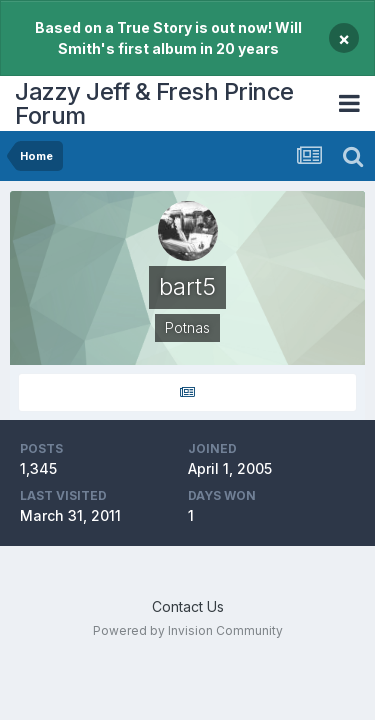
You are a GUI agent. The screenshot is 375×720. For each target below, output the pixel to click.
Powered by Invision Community (188, 630)
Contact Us (188, 606)
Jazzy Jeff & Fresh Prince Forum (154, 103)
